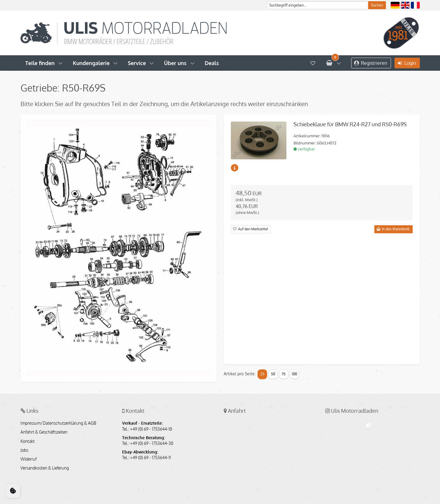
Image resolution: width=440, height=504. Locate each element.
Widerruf (29, 459)
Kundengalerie (91, 63)
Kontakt (28, 441)
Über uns (175, 63)
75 (284, 374)
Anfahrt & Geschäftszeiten (44, 432)
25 (262, 374)
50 (273, 374)
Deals (212, 63)
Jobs (24, 450)
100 (294, 374)
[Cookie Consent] (13, 491)
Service (137, 63)
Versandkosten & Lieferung (45, 468)
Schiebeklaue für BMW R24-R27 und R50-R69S (350, 124)
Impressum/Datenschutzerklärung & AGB (58, 423)
